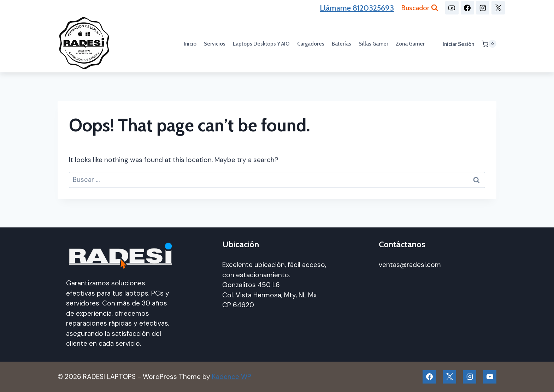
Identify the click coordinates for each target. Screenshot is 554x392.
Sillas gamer (373, 44)
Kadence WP (232, 377)
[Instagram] (483, 8)
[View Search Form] (420, 8)
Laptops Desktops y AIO (261, 44)
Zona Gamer (410, 44)
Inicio (190, 44)
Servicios (215, 44)
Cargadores (311, 44)
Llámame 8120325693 (357, 8)
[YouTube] (452, 8)
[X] (498, 8)
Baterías (341, 44)
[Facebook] (467, 8)
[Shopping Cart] (489, 44)
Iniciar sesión (458, 44)
